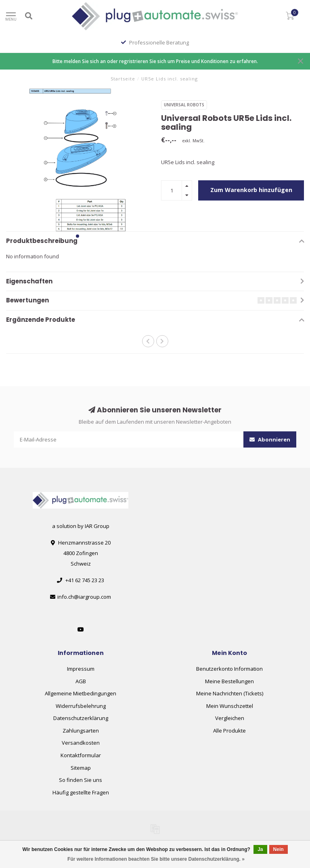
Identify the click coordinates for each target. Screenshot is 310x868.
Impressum (81, 669)
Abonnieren (270, 439)
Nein (279, 849)
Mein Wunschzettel (230, 706)
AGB (81, 681)
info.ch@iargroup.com (84, 597)
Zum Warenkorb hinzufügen (251, 190)
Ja (260, 849)
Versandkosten (81, 743)
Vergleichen (230, 718)
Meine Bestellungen (229, 681)
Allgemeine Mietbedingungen (81, 693)
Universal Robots (184, 105)
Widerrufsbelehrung (81, 706)
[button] (77, 236)
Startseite (123, 79)
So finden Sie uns (81, 780)
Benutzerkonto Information (229, 669)
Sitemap (81, 768)
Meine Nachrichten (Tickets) (230, 693)
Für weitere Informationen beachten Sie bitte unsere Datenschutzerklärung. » (156, 859)
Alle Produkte (229, 731)
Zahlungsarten (81, 731)
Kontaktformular (81, 755)
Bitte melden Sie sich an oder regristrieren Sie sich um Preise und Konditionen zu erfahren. (155, 61)
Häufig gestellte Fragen (81, 792)
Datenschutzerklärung (81, 718)
